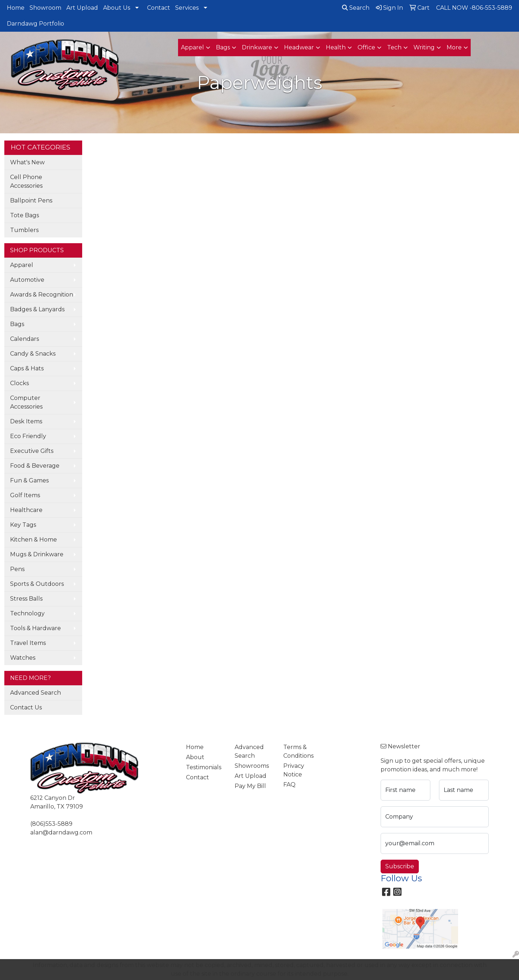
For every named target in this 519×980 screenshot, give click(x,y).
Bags (17, 324)
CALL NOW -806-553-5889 (474, 8)
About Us (117, 8)
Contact (159, 8)
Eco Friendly (28, 436)
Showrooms (252, 766)
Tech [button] (394, 47)
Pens (17, 569)
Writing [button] (424, 47)
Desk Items (26, 421)
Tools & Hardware (36, 628)
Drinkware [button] (257, 47)
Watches (23, 658)
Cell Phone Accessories (26, 181)
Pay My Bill (250, 786)
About (195, 757)
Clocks (19, 383)
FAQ (289, 785)
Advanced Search (36, 693)
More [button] (454, 47)
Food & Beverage (35, 466)
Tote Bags (25, 215)
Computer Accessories (26, 402)
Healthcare (26, 510)
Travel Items (28, 643)
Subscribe (400, 866)
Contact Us (26, 707)
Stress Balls (26, 599)
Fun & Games (29, 480)
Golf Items (25, 495)
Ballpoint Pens (31, 201)
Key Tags (23, 525)
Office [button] (366, 47)
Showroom (45, 8)
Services (187, 8)
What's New (27, 162)
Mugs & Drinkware (37, 554)
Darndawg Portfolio (36, 24)
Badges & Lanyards (37, 309)
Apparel (22, 265)
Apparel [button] (192, 47)
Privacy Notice (294, 770)
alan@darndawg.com (61, 832)
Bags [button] (223, 47)
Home (16, 8)
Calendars (25, 339)
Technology (27, 613)
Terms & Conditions (298, 751)
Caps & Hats (27, 368)
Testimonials (204, 767)
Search (356, 8)
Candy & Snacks (33, 354)
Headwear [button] (299, 47)
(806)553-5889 (51, 824)
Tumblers (24, 230)
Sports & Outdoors (37, 584)
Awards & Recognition (42, 295)
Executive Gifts (32, 451)
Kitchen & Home (34, 540)
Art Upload (82, 8)
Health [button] (336, 47)
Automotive (27, 280)
